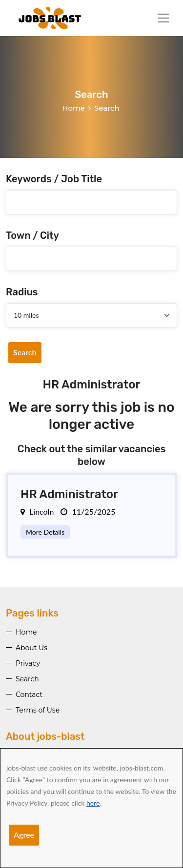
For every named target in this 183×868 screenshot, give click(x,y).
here (93, 803)
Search (25, 352)
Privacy (28, 663)
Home (73, 108)
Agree (24, 835)
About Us (31, 648)
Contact (29, 694)
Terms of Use (38, 710)
